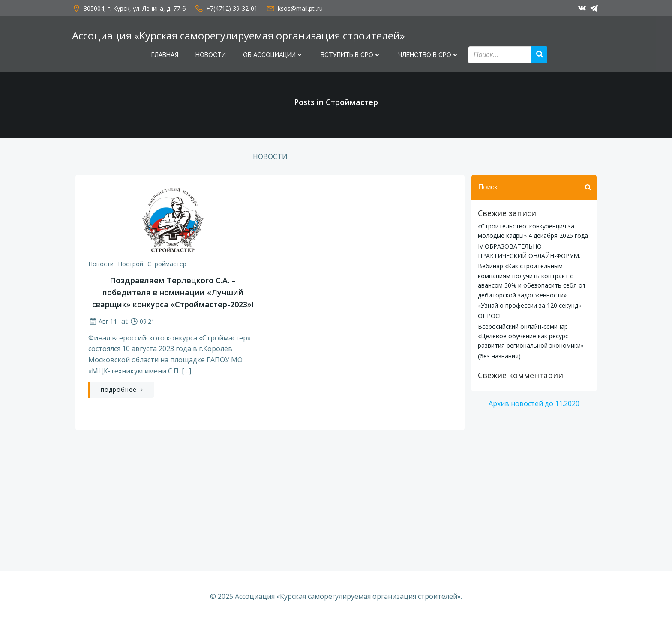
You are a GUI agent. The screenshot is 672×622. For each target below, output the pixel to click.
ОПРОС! (489, 316)
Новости (211, 55)
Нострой (130, 264)
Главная (165, 55)
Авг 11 (103, 321)
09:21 (142, 321)
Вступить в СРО (351, 55)
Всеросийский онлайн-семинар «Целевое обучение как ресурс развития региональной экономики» (531, 336)
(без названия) (499, 356)
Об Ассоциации (273, 55)
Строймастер (167, 264)
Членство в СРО (429, 55)
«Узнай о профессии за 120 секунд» (529, 305)
